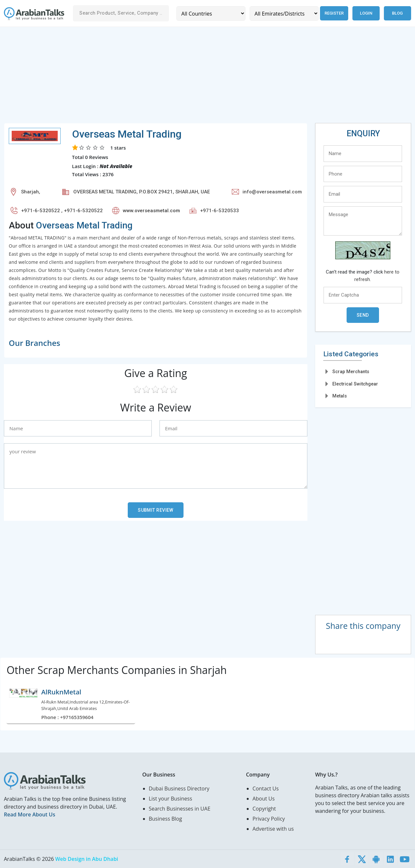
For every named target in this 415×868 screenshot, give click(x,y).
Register (333, 13)
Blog (397, 13)
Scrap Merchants (351, 372)
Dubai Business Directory (179, 789)
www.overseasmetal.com (151, 211)
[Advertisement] (198, 78)
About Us (264, 799)
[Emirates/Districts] (283, 13)
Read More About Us (30, 814)
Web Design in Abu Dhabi (87, 859)
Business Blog (166, 819)
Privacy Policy (269, 819)
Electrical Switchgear (355, 384)
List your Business (171, 799)
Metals (340, 396)
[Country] (211, 13)
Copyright (264, 809)
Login (366, 13)
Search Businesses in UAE (180, 809)
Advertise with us (273, 829)
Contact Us (266, 789)
